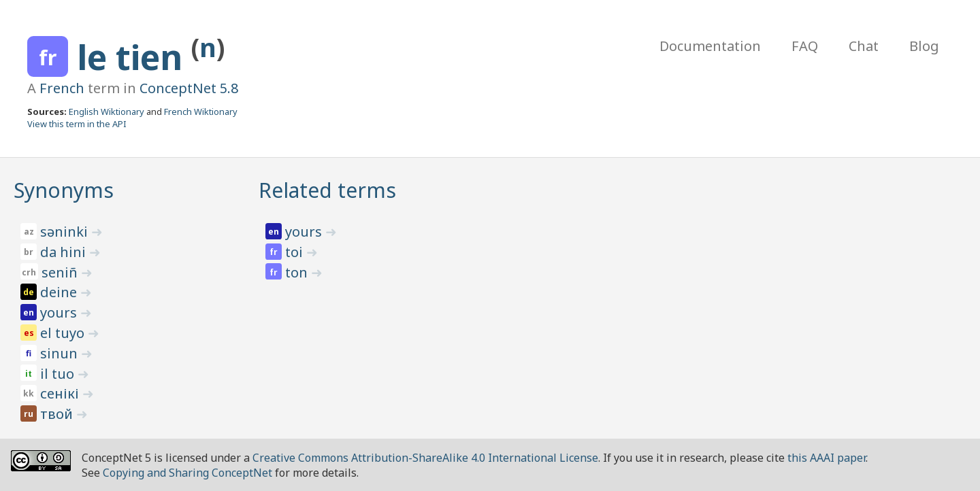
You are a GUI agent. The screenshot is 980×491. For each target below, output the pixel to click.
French (62, 88)
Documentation (710, 46)
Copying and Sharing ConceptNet (187, 473)
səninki (66, 232)
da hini (65, 252)
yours (60, 312)
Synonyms (64, 190)
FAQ (805, 46)
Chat (864, 46)
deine (60, 292)
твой (58, 414)
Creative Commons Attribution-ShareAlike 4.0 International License (425, 458)
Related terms (327, 190)
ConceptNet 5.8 (189, 88)
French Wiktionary (201, 112)
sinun (61, 353)
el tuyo (64, 333)
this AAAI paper (827, 458)
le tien (134, 57)
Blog (924, 46)
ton (298, 272)
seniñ (61, 272)
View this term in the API (77, 124)
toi (296, 252)
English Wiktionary (107, 112)
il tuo (59, 374)
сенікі (61, 393)
